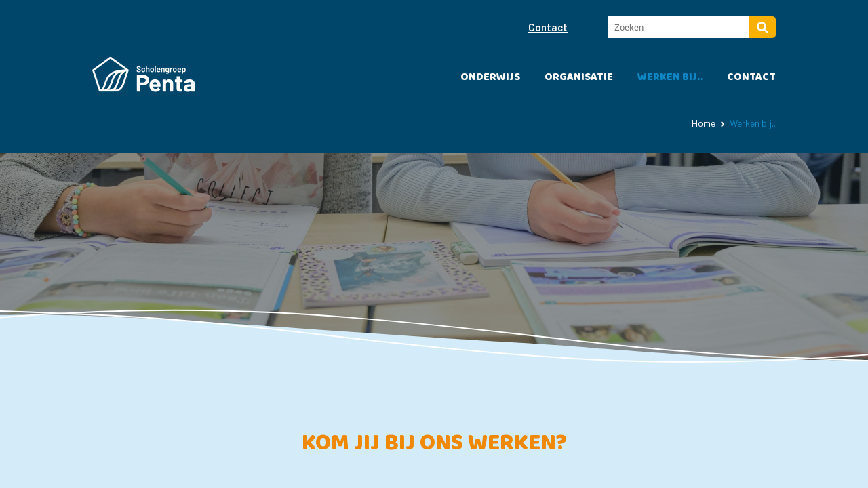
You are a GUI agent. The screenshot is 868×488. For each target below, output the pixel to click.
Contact (548, 27)
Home (704, 123)
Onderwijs (490, 77)
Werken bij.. (670, 77)
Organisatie (579, 77)
